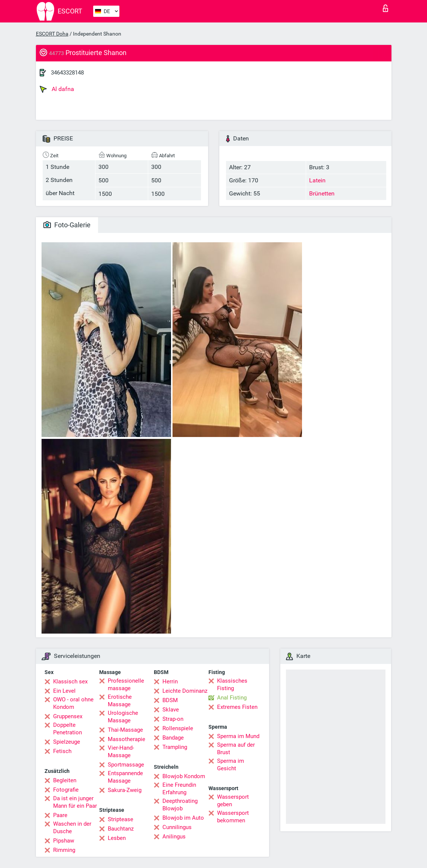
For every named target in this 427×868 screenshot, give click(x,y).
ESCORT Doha (52, 34)
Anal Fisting (232, 698)
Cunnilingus (177, 827)
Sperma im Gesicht (231, 765)
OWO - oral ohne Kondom (73, 703)
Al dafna (57, 89)
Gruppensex (68, 716)
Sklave (171, 710)
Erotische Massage (120, 701)
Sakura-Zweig (125, 790)
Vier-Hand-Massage (121, 752)
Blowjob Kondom (184, 776)
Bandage (173, 738)
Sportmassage (126, 765)
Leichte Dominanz (185, 691)
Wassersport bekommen (233, 817)
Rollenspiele (178, 728)
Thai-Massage (125, 730)
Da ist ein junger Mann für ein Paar (75, 802)
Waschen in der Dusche (72, 828)
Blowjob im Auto (183, 818)
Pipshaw (64, 841)
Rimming (64, 850)
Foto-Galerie (67, 225)
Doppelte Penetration (68, 729)
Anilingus (174, 837)
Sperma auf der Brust (236, 749)
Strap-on (173, 719)
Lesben (117, 838)
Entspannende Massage (125, 777)
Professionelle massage (126, 685)
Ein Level (64, 691)
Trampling (175, 747)
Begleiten (65, 780)
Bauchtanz (121, 829)
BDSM (170, 700)
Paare (60, 815)
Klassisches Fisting (232, 685)
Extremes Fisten (237, 707)
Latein (317, 180)
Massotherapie (126, 739)
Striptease (121, 819)
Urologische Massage (123, 717)
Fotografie (66, 790)
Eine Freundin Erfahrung (179, 789)
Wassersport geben (233, 801)
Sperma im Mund (238, 736)
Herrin (170, 682)
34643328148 (67, 73)
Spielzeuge (67, 742)
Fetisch (62, 751)
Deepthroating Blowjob (180, 805)
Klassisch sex (70, 682)
